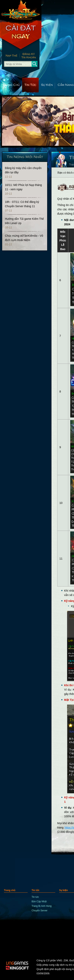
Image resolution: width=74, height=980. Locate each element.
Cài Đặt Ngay (21, 35)
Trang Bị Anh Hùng (42, 906)
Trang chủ (11, 85)
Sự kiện (47, 85)
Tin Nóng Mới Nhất (25, 157)
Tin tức (30, 85)
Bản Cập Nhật (39, 901)
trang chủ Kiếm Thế (21, 10)
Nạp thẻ (10, 56)
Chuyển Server (39, 911)
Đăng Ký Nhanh (30, 56)
